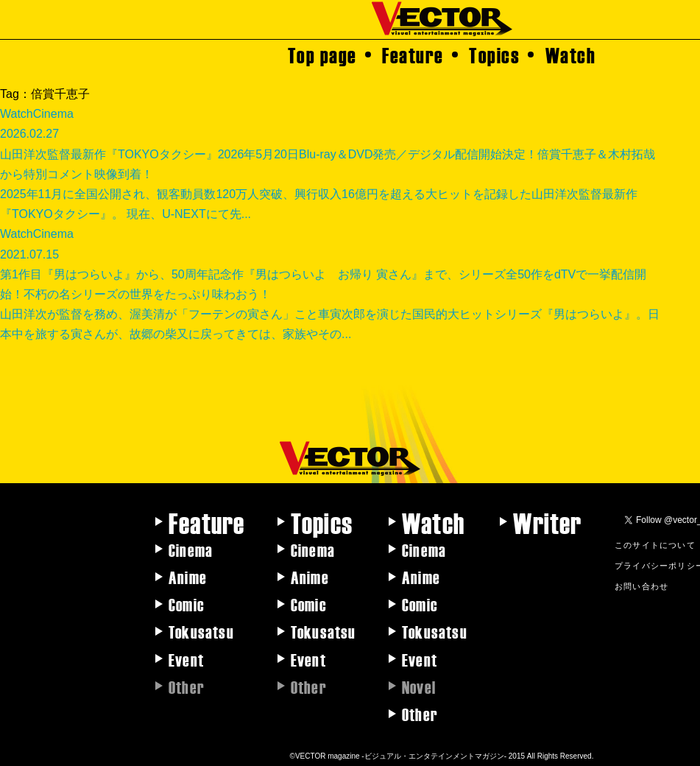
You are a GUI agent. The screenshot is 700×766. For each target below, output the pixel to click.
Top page (322, 55)
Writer (547, 522)
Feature (413, 55)
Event (186, 659)
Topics (494, 55)
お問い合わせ (641, 586)
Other (420, 714)
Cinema (191, 549)
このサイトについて (655, 544)
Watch (571, 55)
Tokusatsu (201, 631)
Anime (188, 577)
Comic (187, 604)
